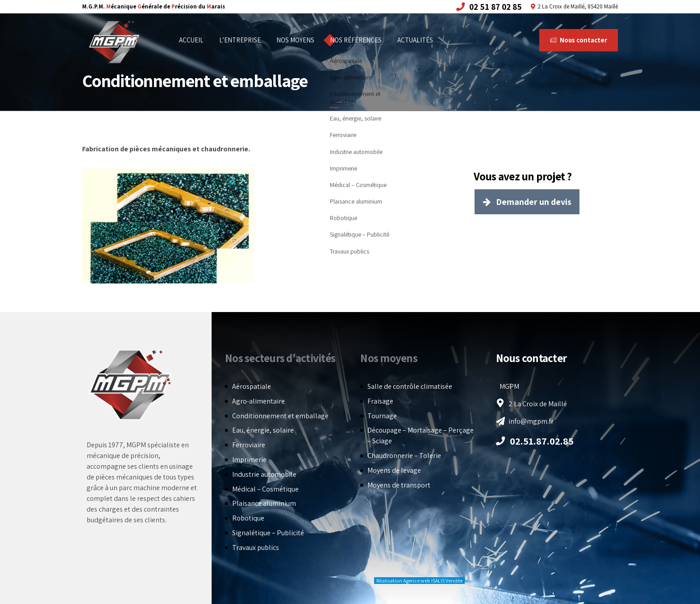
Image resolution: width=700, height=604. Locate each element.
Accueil (191, 40)
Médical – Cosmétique (265, 489)
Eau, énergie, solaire (263, 430)
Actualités (415, 40)
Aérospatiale (252, 386)
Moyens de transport (399, 485)
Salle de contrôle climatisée (410, 386)
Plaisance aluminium (264, 503)
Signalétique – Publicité (268, 533)
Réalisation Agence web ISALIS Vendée (419, 581)
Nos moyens (295, 40)
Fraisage (380, 401)
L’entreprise (240, 40)
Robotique (248, 518)
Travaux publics (256, 548)
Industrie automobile (264, 474)
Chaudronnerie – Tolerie (404, 456)
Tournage (382, 416)
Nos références (356, 40)
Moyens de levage (394, 470)
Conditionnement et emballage (280, 416)
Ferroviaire (249, 445)
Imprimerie (249, 460)
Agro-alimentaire (258, 401)
